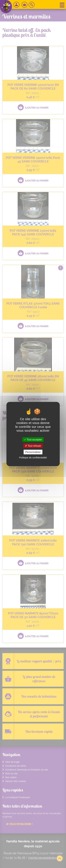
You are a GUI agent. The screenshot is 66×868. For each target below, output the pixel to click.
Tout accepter (33, 439)
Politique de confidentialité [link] (33, 458)
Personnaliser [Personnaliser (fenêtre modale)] (33, 452)
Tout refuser (33, 446)
